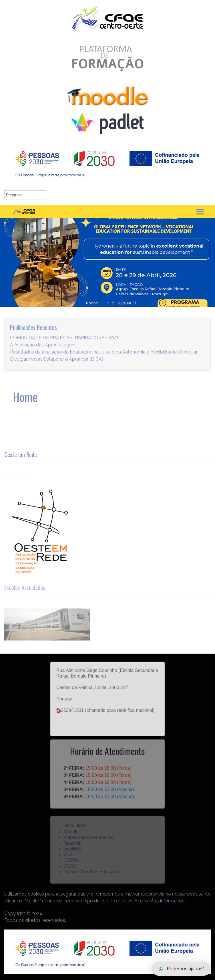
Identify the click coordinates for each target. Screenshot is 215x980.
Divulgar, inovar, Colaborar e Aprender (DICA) (57, 365)
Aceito (141, 901)
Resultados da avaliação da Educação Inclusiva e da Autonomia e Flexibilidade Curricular (104, 358)
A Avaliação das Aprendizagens (43, 351)
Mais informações (168, 901)
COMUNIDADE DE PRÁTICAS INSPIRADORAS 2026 (65, 344)
